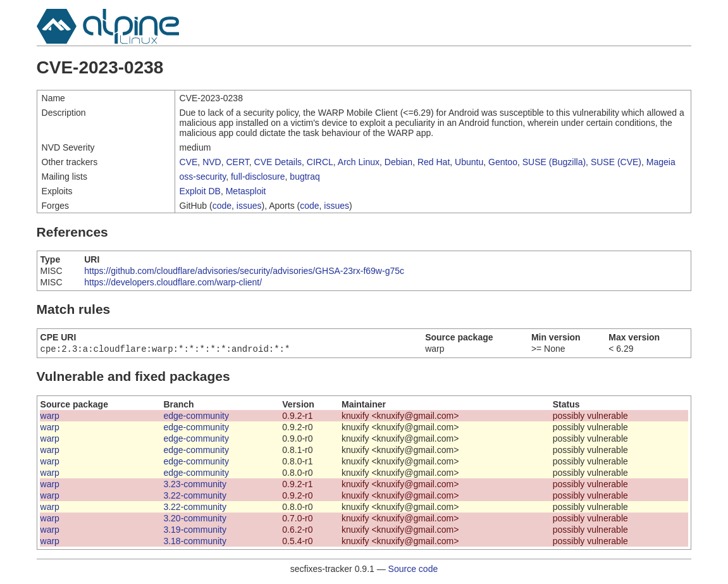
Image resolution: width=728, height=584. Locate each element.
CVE (189, 162)
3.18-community (195, 542)
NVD (212, 162)
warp (50, 417)
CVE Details (278, 162)
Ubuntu (469, 162)
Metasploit (246, 191)
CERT (237, 162)
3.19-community (195, 531)
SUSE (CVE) (616, 162)
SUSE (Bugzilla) (554, 162)
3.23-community (195, 485)
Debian (398, 162)
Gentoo (503, 162)
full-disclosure (258, 177)
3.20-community (195, 519)
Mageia (661, 162)
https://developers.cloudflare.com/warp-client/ (173, 282)
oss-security (203, 177)
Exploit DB (200, 191)
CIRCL (320, 162)
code (222, 206)
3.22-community (195, 497)
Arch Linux (359, 162)
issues (249, 206)
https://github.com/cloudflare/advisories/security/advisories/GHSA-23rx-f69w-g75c (244, 271)
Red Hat (434, 162)
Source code (413, 570)
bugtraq (305, 177)
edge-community (196, 417)
